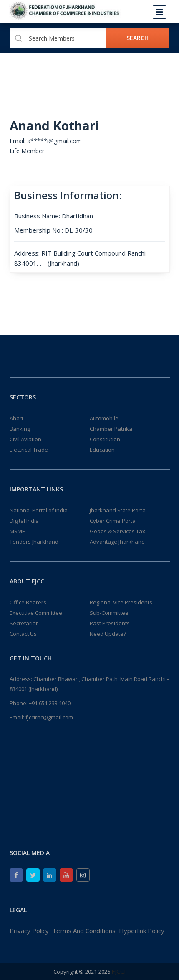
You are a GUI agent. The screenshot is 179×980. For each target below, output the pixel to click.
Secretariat (24, 623)
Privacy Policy (29, 931)
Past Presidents (110, 623)
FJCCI (119, 971)
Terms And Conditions (84, 931)
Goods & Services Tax (117, 531)
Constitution (105, 439)
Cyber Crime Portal (113, 521)
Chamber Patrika (111, 429)
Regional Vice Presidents (121, 602)
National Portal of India (39, 510)
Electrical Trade (29, 450)
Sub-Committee (109, 613)
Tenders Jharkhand (34, 542)
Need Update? (108, 634)
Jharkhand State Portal (118, 510)
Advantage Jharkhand (117, 542)
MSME (17, 531)
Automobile (104, 418)
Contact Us (23, 634)
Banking (20, 429)
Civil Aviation (25, 439)
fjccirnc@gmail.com (49, 717)
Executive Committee (36, 613)
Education (102, 450)
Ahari (16, 418)
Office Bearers (28, 602)
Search (137, 38)
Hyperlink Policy (142, 931)
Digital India (24, 521)
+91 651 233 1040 (50, 703)
